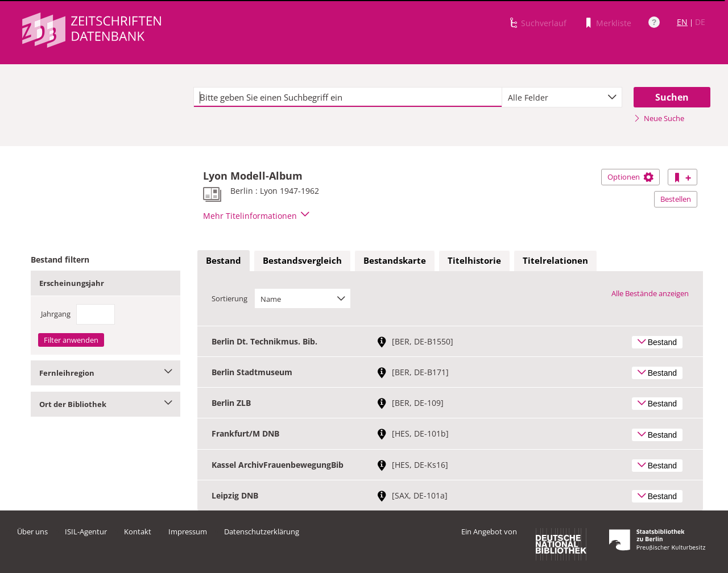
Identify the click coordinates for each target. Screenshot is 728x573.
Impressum (188, 532)
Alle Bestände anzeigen (650, 293)
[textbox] (348, 97)
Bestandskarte (395, 260)
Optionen (630, 177)
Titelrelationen (555, 260)
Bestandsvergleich (302, 260)
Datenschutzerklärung (262, 532)
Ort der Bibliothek (106, 404)
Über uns (32, 532)
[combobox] (562, 97)
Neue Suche (659, 118)
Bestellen (676, 199)
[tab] (224, 261)
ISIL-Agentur (86, 532)
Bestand (224, 260)
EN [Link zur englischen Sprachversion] (682, 22)
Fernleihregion (106, 373)
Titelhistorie (474, 260)
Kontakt (138, 532)
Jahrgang (56, 314)
